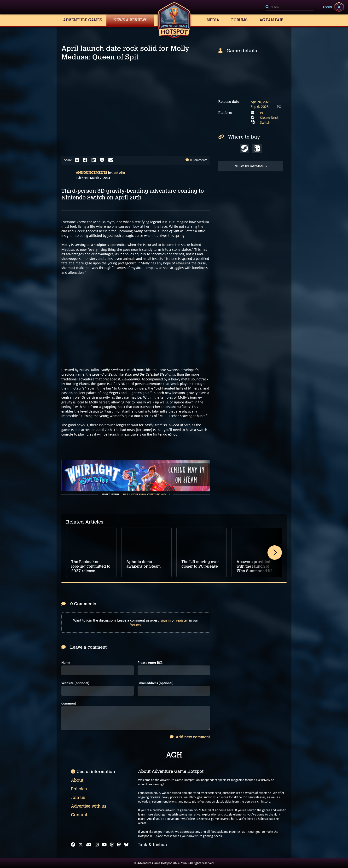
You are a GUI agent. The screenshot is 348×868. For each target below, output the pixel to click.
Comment (69, 703)
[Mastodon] (119, 845)
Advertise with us (89, 806)
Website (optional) (75, 683)
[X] (81, 845)
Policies (79, 789)
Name (66, 663)
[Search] (290, 7)
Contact (79, 815)
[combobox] (290, 7)
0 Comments (196, 160)
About (77, 780)
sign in (166, 620)
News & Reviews (130, 20)
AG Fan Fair (272, 20)
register (182, 620)
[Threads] (112, 845)
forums (135, 625)
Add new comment (190, 737)
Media (213, 20)
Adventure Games (83, 20)
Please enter (150, 663)
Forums (239, 20)
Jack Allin (119, 173)
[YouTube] (104, 845)
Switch (265, 122)
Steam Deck (269, 118)
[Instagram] (97, 845)
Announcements (92, 173)
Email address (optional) (156, 683)
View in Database (251, 166)
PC (262, 113)
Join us (78, 798)
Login (328, 7)
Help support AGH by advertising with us (146, 495)
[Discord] (89, 845)
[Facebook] (73, 845)
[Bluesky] (126, 845)
